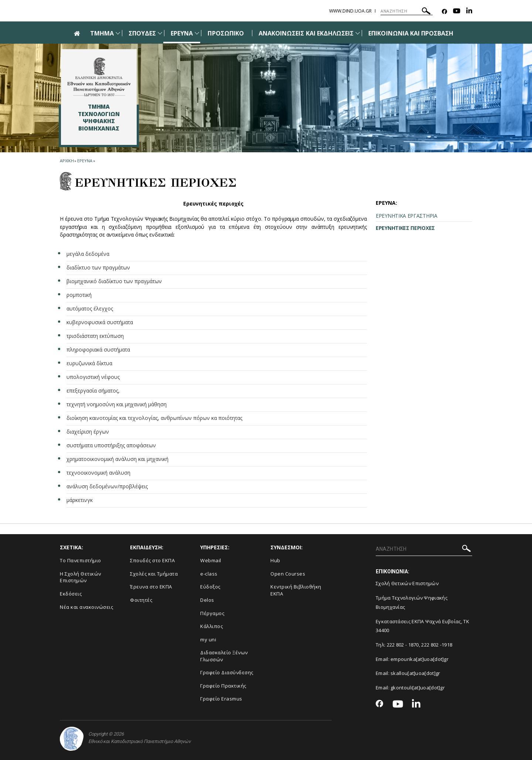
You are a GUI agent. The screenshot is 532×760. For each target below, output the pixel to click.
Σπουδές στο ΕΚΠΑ (152, 560)
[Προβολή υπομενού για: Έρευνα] (197, 33)
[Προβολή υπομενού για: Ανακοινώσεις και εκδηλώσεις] (358, 33)
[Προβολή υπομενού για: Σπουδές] (160, 33)
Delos (207, 600)
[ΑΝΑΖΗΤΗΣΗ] (407, 11)
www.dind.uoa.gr (350, 11)
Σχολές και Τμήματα (154, 574)
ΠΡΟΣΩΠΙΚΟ (226, 33)
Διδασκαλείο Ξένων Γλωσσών (224, 656)
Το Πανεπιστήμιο (81, 560)
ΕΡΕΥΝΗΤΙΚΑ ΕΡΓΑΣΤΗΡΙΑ (407, 216)
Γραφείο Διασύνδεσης (227, 672)
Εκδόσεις (71, 594)
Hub (275, 560)
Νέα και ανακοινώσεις (86, 607)
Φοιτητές (141, 600)
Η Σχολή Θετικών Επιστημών (81, 577)
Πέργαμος (212, 613)
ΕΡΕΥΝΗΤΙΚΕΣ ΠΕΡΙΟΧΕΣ (405, 228)
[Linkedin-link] (469, 12)
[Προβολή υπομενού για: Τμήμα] (118, 33)
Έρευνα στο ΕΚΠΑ (151, 587)
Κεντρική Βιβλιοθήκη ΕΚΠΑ (296, 590)
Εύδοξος (210, 587)
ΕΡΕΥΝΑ (182, 33)
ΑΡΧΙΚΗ (67, 161)
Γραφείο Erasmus (221, 699)
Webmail (211, 560)
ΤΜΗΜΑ (102, 33)
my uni (208, 639)
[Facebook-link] (444, 12)
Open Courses (288, 574)
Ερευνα (85, 161)
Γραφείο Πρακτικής (223, 686)
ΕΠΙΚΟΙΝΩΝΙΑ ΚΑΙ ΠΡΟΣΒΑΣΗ (411, 33)
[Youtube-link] (457, 12)
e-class (209, 574)
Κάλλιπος (212, 626)
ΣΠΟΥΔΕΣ (142, 33)
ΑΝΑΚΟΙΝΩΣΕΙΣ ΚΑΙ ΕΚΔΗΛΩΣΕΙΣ (306, 33)
